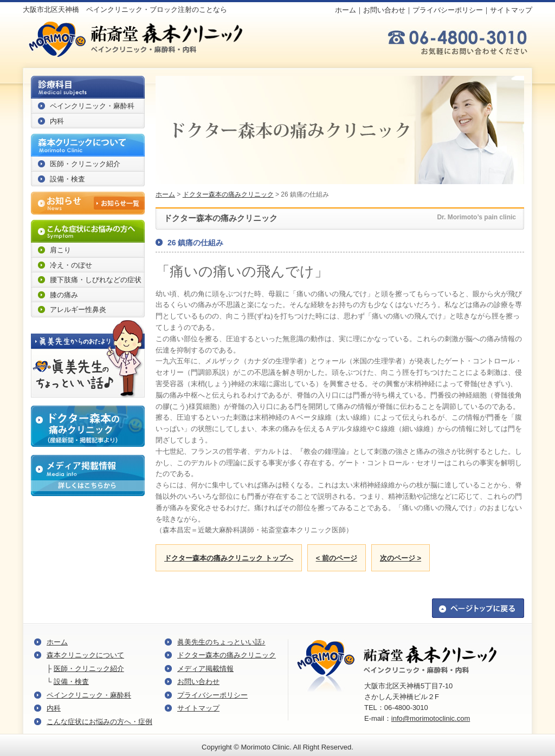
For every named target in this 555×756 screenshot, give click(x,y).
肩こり (60, 250)
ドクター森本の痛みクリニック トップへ (229, 558)
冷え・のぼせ (71, 265)
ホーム (346, 10)
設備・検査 (67, 179)
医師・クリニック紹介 (85, 164)
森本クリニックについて (85, 655)
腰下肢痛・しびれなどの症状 (96, 280)
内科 (57, 121)
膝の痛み (64, 295)
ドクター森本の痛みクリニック (228, 194)
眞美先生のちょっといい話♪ (221, 642)
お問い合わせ (384, 10)
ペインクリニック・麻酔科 (92, 106)
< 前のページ (337, 558)
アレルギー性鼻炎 (78, 309)
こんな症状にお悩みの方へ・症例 (99, 722)
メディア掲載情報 (205, 669)
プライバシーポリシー (448, 10)
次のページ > (401, 558)
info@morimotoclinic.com (431, 718)
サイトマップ (511, 10)
